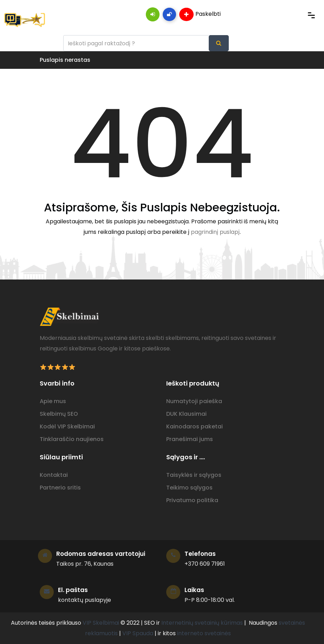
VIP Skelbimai (101, 623)
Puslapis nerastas (65, 60)
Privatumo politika (192, 500)
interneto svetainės (204, 633)
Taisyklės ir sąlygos (194, 475)
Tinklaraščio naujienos (72, 439)
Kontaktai (54, 475)
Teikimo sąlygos (189, 488)
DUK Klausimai (186, 414)
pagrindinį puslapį (215, 232)
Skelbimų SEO (59, 414)
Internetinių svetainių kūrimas (202, 623)
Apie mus (53, 401)
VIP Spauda (138, 633)
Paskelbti (200, 14)
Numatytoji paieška (194, 401)
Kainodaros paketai (195, 426)
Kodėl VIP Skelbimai (67, 426)
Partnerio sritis (60, 488)
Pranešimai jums (190, 439)
